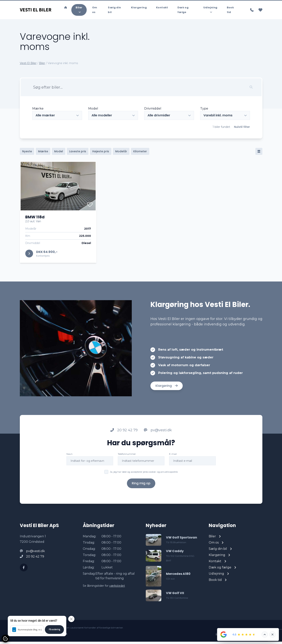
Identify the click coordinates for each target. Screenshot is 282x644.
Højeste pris (101, 154)
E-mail (173, 456)
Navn (69, 456)
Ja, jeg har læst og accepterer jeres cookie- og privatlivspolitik (144, 474)
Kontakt (162, 9)
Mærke (38, 111)
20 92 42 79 (124, 432)
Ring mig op (141, 486)
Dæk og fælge (183, 11)
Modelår (121, 154)
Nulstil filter (242, 129)
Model (93, 111)
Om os (95, 11)
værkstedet (117, 588)
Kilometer (140, 154)
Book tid (230, 11)
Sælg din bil (114, 11)
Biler (42, 65)
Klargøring (139, 9)
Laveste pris (78, 154)
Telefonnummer (127, 456)
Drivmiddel (153, 111)
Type (204, 111)
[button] (37, 626)
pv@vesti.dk (158, 432)
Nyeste (27, 154)
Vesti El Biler (28, 65)
